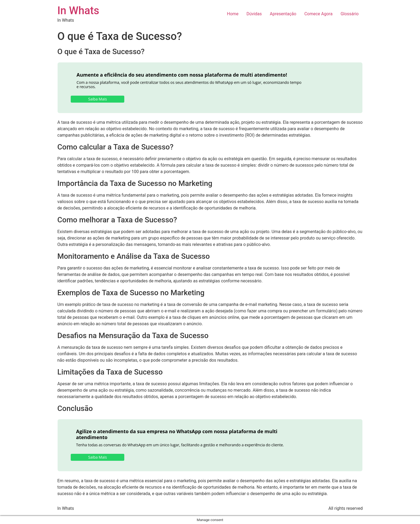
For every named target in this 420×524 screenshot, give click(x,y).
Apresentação (283, 14)
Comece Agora (318, 14)
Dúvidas (254, 14)
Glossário (350, 14)
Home (233, 14)
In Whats (78, 11)
